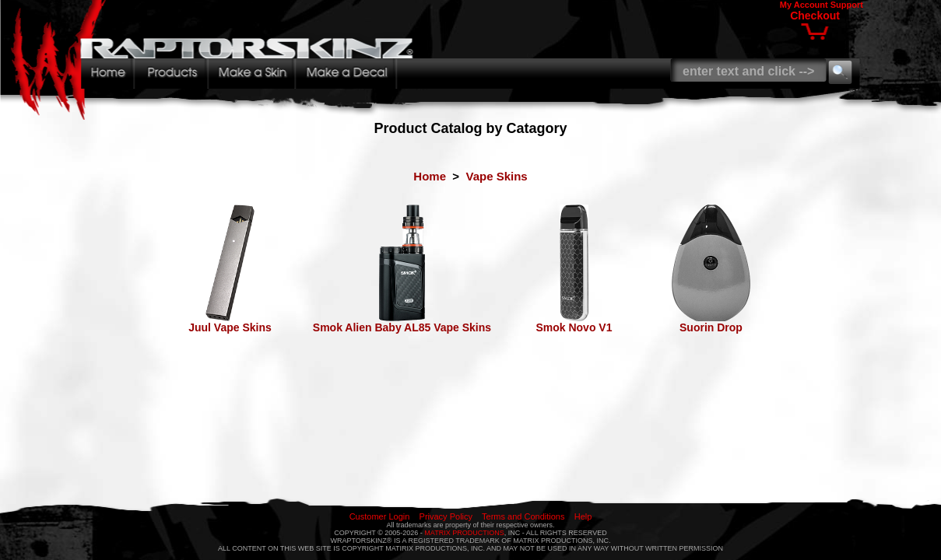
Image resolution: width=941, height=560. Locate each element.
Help (583, 516)
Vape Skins (496, 176)
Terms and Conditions (523, 516)
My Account (804, 5)
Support (847, 5)
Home (430, 176)
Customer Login (380, 516)
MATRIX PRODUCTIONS (464, 533)
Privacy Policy (446, 516)
